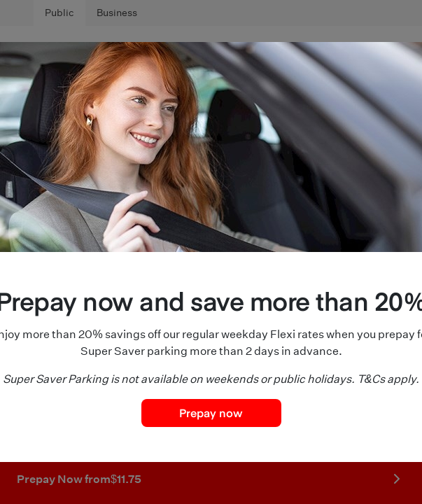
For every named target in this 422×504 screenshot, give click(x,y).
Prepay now (211, 412)
